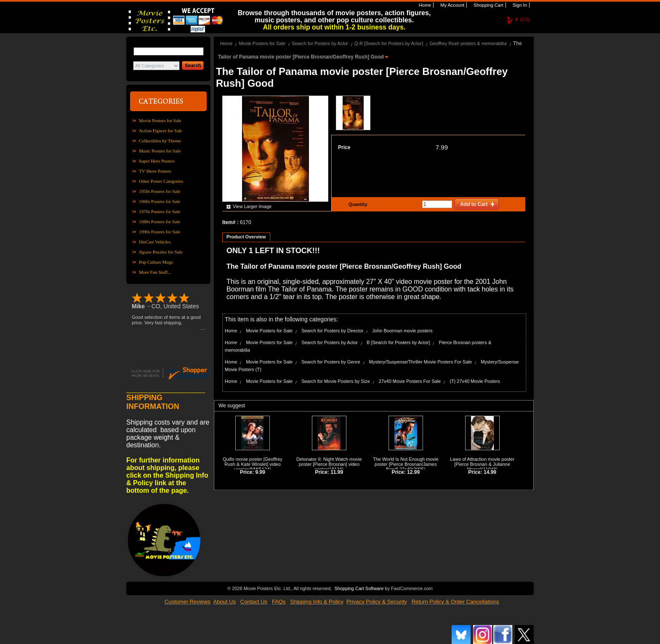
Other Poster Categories (161, 181)
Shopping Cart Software (359, 588)
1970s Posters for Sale (160, 211)
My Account (452, 5)
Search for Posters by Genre (331, 362)
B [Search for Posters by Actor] (398, 342)
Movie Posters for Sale (160, 120)
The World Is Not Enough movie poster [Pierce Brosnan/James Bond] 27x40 (406, 464)
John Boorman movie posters (403, 331)
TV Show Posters (155, 171)
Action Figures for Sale (161, 131)
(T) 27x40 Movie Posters (475, 381)
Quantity (357, 204)
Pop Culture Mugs (156, 262)
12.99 (413, 472)
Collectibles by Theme (160, 141)
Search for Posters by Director (332, 331)
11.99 (337, 472)
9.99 (260, 472)
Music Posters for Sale (160, 151)
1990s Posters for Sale (160, 232)
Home (424, 5)
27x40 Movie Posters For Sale (410, 381)
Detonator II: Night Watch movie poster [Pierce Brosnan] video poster (329, 464)
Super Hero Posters (157, 161)
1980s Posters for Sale (160, 222)
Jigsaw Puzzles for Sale (161, 252)
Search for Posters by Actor (320, 43)
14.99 (490, 472)
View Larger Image (252, 206)
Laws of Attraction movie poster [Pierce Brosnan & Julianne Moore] (482, 464)
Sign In (519, 5)
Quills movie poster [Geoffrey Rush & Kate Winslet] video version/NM (253, 464)
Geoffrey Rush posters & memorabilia (468, 43)
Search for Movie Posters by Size (336, 381)
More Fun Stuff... (155, 272)
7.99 (442, 147)
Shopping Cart (488, 5)
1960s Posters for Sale (160, 201)
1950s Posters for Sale (160, 191)
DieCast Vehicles (155, 242)
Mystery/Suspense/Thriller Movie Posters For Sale (421, 362)
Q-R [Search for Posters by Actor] (389, 43)
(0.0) (522, 19)
